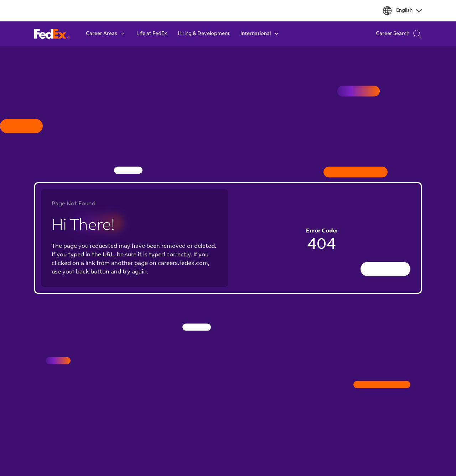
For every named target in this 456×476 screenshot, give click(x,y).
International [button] (260, 34)
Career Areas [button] (106, 34)
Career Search (399, 34)
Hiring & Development (204, 34)
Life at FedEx (152, 34)
